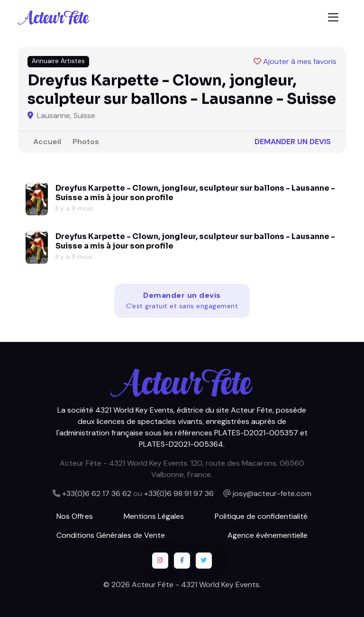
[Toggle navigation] (333, 17)
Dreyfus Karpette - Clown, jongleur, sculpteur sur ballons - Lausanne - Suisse (195, 193)
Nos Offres (75, 516)
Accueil (47, 142)
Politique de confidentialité (261, 516)
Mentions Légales (154, 516)
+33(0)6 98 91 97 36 (179, 493)
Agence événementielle (268, 535)
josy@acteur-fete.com (272, 493)
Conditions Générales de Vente (111, 535)
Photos (86, 142)
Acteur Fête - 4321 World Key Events (196, 585)
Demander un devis (293, 142)
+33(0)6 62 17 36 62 (97, 493)
